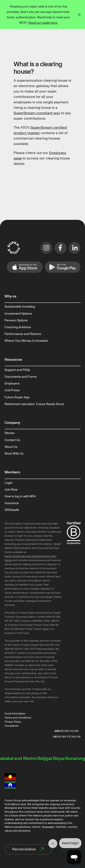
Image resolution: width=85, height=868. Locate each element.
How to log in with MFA (20, 496)
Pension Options (16, 320)
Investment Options (18, 314)
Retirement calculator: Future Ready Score (34, 404)
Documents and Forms (21, 377)
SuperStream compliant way (37, 113)
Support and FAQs (17, 370)
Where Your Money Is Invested (26, 341)
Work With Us (14, 454)
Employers (12, 384)
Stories (10, 433)
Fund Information (15, 714)
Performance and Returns (23, 334)
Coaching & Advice (18, 327)
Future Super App (17, 397)
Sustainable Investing (20, 307)
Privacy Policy (13, 722)
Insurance (12, 503)
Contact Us (12, 440)
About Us (11, 447)
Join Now (11, 490)
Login (8, 483)
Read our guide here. (43, 23)
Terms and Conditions (18, 718)
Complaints (11, 726)
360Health (12, 510)
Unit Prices (12, 390)
